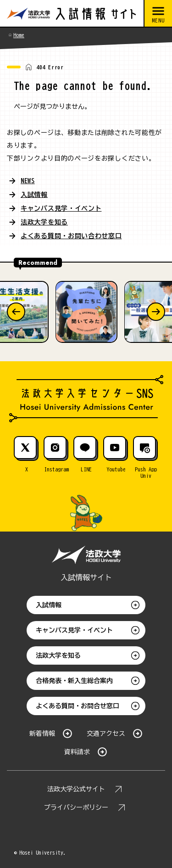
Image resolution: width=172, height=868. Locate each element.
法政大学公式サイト (76, 789)
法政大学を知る (44, 222)
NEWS (28, 181)
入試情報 (34, 195)
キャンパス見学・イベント (61, 208)
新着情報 (42, 734)
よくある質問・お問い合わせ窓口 (71, 236)
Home (19, 35)
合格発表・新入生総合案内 (74, 681)
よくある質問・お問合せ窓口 (78, 706)
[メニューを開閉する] (158, 14)
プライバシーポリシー (76, 807)
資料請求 (77, 752)
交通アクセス (106, 734)
